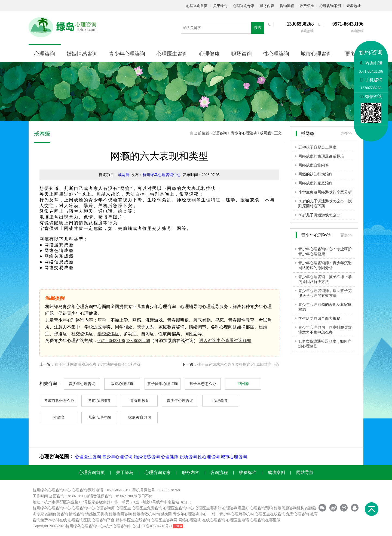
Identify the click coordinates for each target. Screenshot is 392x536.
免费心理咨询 (298, 514)
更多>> (346, 133)
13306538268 (138, 341)
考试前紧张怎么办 (59, 401)
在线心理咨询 (214, 520)
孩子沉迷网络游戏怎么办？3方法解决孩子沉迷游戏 (98, 364)
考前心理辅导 (99, 401)
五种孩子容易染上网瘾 (317, 147)
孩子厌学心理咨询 (163, 384)
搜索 (258, 28)
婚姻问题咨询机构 (289, 508)
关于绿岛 (220, 6)
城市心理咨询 (316, 54)
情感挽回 (164, 514)
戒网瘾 (265, 133)
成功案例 (276, 472)
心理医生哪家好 (208, 508)
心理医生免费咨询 (147, 508)
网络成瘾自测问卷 (314, 165)
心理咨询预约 (261, 508)
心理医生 (123, 508)
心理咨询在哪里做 (265, 520)
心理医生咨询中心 (179, 508)
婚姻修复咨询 (57, 514)
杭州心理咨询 (117, 526)
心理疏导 (220, 401)
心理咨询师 (105, 508)
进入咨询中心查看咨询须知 (225, 341)
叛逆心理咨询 (122, 384)
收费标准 (307, 6)
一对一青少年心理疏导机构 (231, 514)
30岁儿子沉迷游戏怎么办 (319, 215)
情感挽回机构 (97, 514)
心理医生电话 (238, 520)
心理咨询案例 (330, 6)
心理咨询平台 (103, 520)
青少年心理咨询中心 (190, 514)
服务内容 (267, 6)
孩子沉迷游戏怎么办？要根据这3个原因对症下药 (238, 364)
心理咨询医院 (79, 520)
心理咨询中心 (83, 508)
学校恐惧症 (108, 334)
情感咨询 (76, 514)
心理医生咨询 (172, 54)
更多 (350, 54)
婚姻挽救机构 (144, 514)
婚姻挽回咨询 (120, 514)
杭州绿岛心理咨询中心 (162, 175)
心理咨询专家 (244, 6)
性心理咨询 (276, 54)
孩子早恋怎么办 (203, 384)
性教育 (59, 418)
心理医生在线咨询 (270, 514)
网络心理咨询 (190, 520)
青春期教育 (140, 401)
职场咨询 (241, 54)
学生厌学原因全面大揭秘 (319, 318)
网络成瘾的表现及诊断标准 (321, 156)
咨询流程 (287, 6)
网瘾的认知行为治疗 (316, 174)
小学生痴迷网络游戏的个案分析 (325, 192)
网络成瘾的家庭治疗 (316, 183)
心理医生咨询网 (164, 520)
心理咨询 (45, 54)
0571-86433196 (111, 341)
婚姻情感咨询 (82, 54)
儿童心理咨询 (99, 418)
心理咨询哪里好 (236, 508)
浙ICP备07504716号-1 (154, 526)
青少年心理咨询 (127, 54)
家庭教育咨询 (140, 418)
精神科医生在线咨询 (133, 520)
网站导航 (305, 472)
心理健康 (209, 54)
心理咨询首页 (197, 6)
